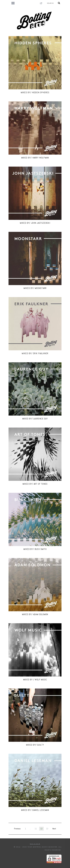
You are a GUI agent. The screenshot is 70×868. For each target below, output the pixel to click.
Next (54, 829)
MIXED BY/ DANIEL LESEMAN (35, 810)
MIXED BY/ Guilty (35, 745)
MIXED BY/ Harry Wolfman (35, 158)
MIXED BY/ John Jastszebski (35, 223)
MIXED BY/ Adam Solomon (35, 614)
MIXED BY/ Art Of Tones (35, 484)
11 (36, 829)
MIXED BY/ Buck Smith (35, 549)
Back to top (35, 844)
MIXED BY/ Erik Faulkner (35, 353)
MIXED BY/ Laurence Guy (35, 419)
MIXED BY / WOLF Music (35, 680)
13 (47, 829)
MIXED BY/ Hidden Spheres (35, 92)
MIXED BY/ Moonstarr (35, 288)
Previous (17, 829)
